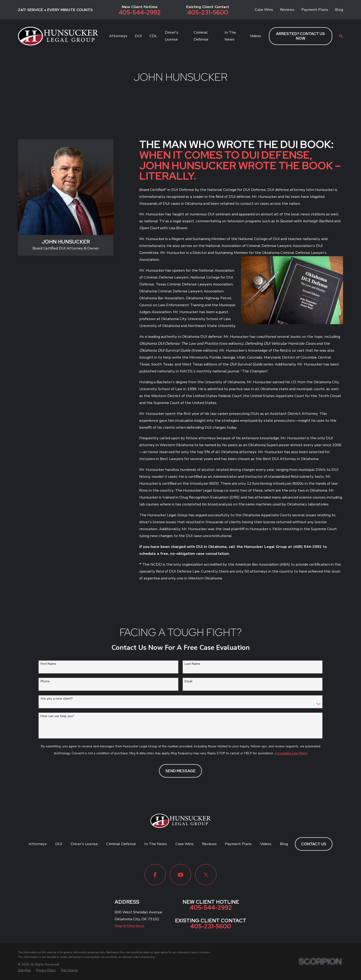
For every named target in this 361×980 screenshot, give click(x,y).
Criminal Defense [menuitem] (201, 36)
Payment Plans (315, 10)
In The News (156, 844)
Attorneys (38, 844)
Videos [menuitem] (255, 36)
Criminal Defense (121, 844)
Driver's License (84, 844)
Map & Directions (130, 926)
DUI (59, 844)
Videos (266, 844)
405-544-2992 (140, 13)
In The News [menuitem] (230, 36)
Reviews (287, 10)
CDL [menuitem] (153, 36)
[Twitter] (206, 875)
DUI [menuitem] (138, 36)
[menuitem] (24, 970)
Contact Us (314, 844)
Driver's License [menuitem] (172, 36)
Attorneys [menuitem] (118, 36)
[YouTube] (180, 875)
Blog (339, 10)
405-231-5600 (208, 13)
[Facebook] (155, 875)
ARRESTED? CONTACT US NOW (300, 36)
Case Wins (264, 10)
